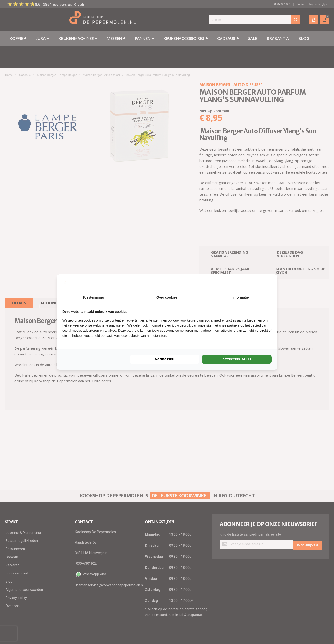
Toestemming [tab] (93, 297)
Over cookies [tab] (167, 297)
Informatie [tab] (241, 297)
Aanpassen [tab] (165, 359)
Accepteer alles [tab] (237, 359)
